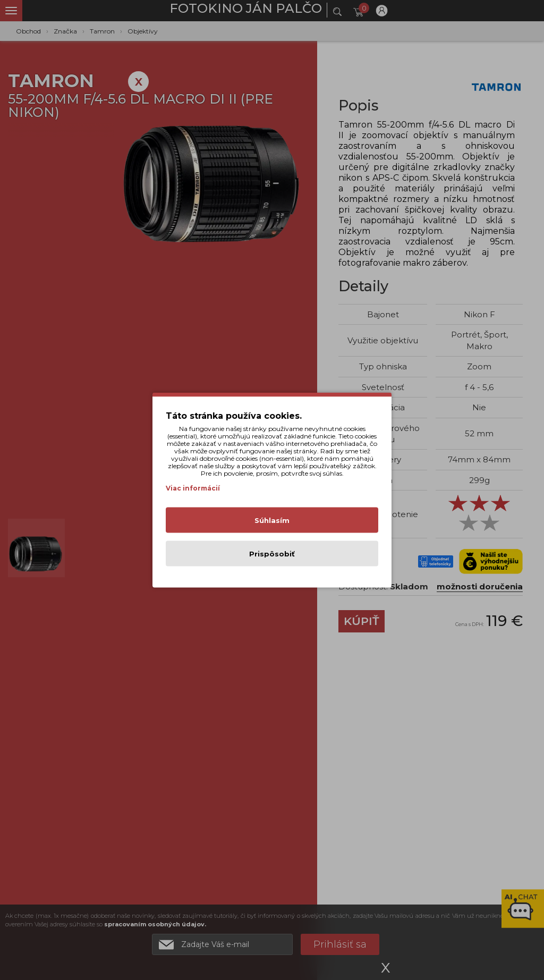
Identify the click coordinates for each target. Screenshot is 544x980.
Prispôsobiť (272, 554)
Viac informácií (193, 488)
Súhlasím (272, 520)
